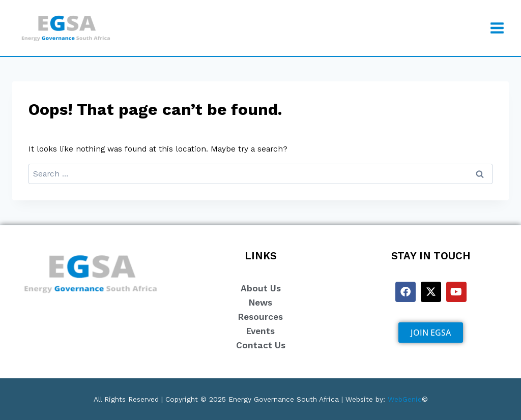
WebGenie (405, 399)
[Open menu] (497, 28)
